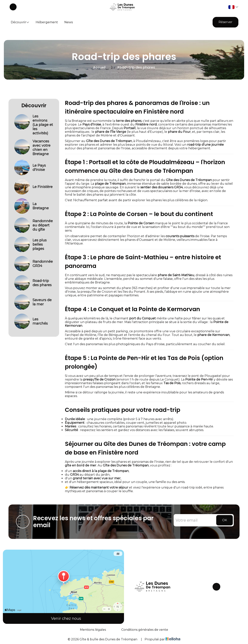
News (69, 22)
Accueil (99, 67)
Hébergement (47, 22)
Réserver (225, 22)
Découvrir (20, 22)
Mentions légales (93, 630)
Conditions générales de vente (145, 630)
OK (225, 520)
